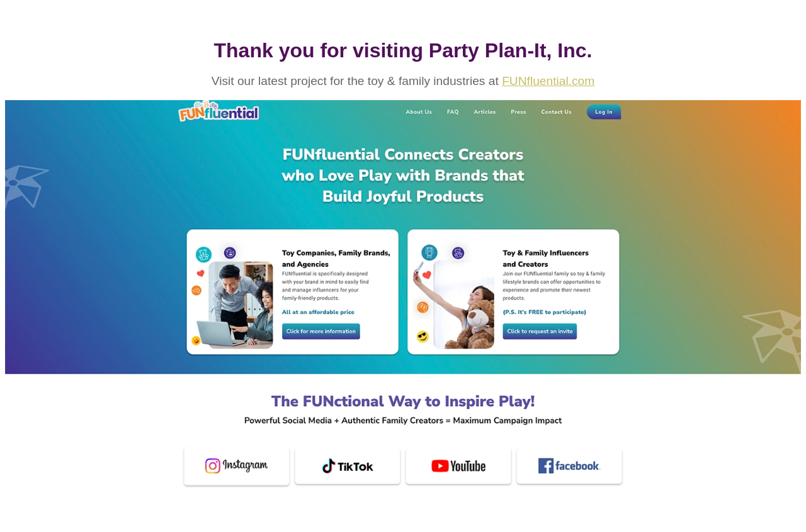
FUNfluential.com (548, 81)
